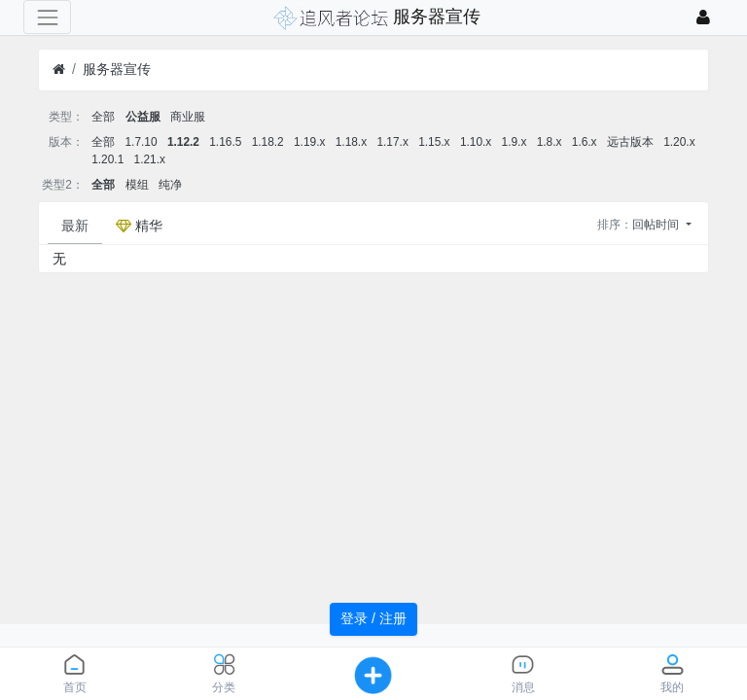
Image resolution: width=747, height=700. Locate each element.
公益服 (143, 117)
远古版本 (630, 142)
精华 (139, 226)
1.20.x (679, 142)
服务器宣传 (117, 69)
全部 (103, 117)
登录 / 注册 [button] (373, 618)
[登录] (703, 17)
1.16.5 (225, 142)
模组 (137, 185)
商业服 (188, 117)
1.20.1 (107, 159)
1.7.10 (142, 142)
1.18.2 (268, 142)
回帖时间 (657, 225)
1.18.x (351, 142)
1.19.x (309, 142)
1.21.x (150, 159)
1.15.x (434, 142)
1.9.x (515, 142)
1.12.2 (183, 142)
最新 (75, 226)
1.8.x (550, 142)
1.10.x (476, 142)
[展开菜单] (47, 17)
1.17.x (392, 142)
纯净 (170, 185)
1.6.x (585, 142)
